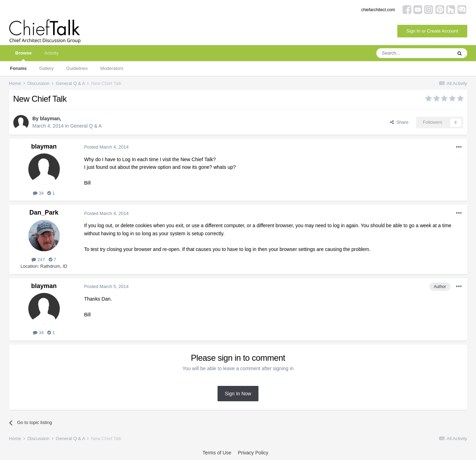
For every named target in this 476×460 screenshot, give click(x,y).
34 (38, 193)
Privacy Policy (253, 453)
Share (399, 122)
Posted (106, 147)
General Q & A (86, 126)
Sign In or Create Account (432, 31)
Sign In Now (238, 394)
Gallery (46, 68)
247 (38, 260)
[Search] (414, 53)
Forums (19, 68)
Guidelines (77, 68)
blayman (50, 118)
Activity (51, 53)
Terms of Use (217, 453)
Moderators (112, 68)
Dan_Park (44, 213)
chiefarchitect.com (378, 10)
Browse (24, 56)
